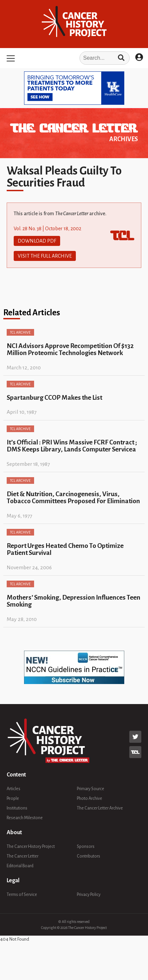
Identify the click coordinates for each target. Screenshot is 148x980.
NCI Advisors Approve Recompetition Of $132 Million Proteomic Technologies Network (70, 349)
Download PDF (37, 241)
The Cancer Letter (23, 856)
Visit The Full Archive (45, 256)
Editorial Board (20, 866)
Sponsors (86, 847)
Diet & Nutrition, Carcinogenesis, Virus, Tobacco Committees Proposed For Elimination (73, 498)
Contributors (89, 856)
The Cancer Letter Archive (100, 808)
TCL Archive (20, 332)
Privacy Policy (89, 895)
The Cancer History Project (31, 847)
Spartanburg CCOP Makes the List (54, 398)
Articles (14, 789)
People (13, 798)
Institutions (17, 808)
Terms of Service (22, 895)
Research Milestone (25, 818)
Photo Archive (90, 798)
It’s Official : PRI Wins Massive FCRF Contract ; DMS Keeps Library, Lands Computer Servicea (72, 446)
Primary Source (91, 789)
